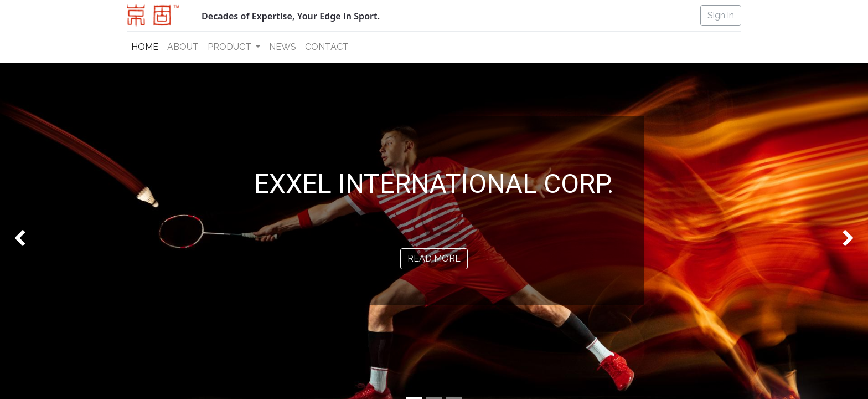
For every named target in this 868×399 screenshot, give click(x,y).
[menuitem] (145, 47)
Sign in (721, 15)
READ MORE (434, 259)
